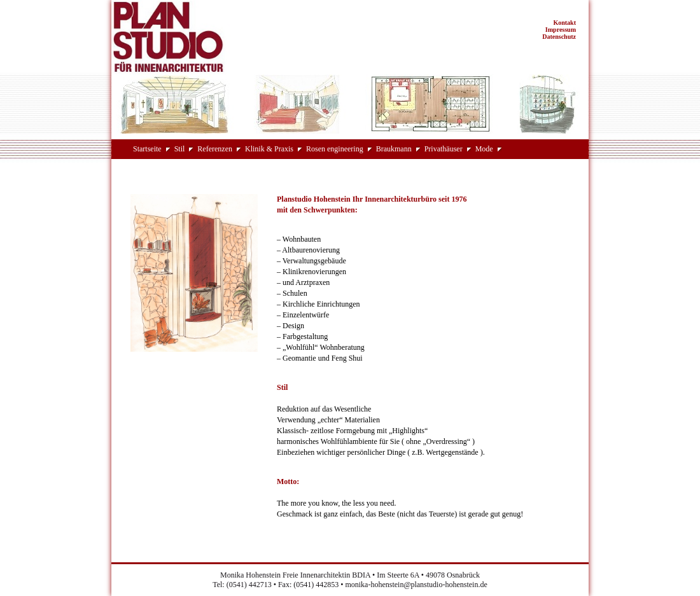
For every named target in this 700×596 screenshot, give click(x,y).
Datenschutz (559, 37)
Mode (484, 149)
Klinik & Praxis (269, 149)
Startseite (147, 149)
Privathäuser (444, 149)
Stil (180, 149)
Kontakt (564, 23)
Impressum (561, 30)
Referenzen (215, 149)
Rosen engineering (335, 149)
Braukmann (394, 149)
